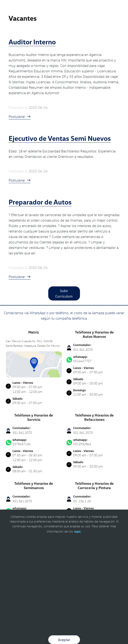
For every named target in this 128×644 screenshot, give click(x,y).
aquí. (78, 531)
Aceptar (64, 640)
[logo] (64, 14)
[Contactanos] (108, 7)
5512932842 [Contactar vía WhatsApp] (94, 442)
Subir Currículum (64, 293)
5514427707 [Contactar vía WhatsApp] (94, 359)
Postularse (20, 116)
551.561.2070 (83, 350)
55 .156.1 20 (82, 501)
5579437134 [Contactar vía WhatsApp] (34, 442)
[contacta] (34, 364)
